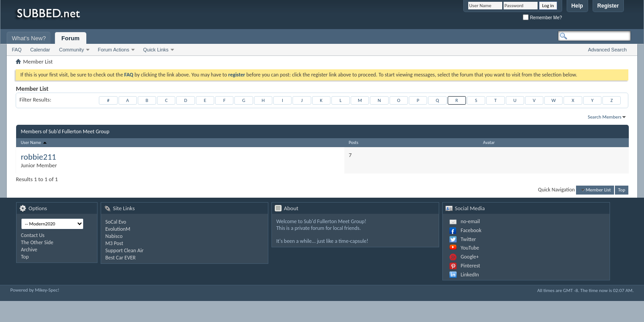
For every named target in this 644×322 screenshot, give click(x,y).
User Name (34, 142)
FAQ (17, 50)
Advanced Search (608, 50)
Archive (29, 250)
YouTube (470, 248)
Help (577, 6)
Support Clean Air (125, 250)
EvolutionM (118, 229)
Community (72, 50)
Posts (354, 142)
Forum (70, 38)
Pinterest (470, 266)
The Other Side (37, 242)
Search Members (604, 117)
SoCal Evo (116, 222)
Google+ (470, 257)
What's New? (29, 38)
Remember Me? (542, 18)
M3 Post (114, 243)
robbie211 (38, 157)
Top (622, 190)
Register (608, 6)
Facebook (471, 230)
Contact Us (33, 235)
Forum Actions (114, 50)
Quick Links (156, 50)
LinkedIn (470, 275)
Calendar (40, 50)
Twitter (468, 239)
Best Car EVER (121, 258)
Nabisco (114, 236)
